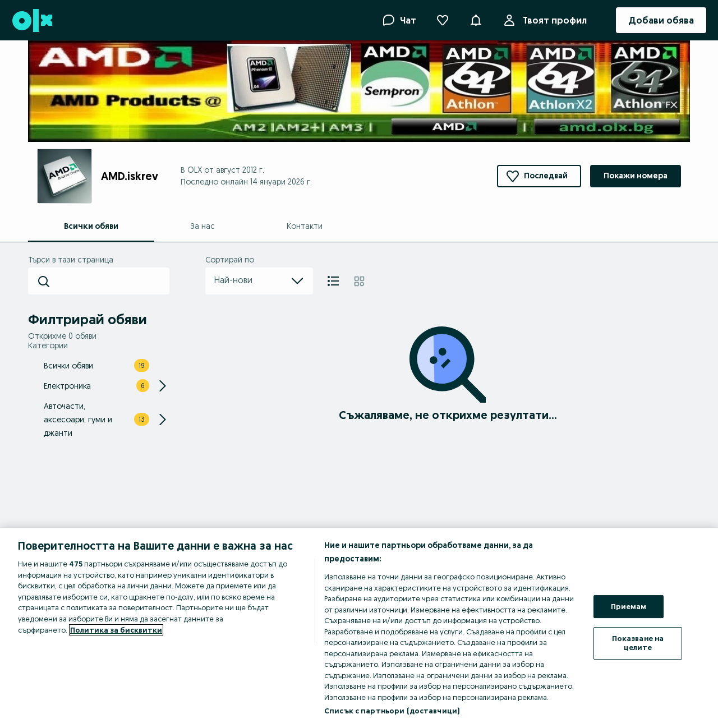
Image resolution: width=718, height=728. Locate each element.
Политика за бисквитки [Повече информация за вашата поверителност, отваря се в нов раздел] (116, 630)
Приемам (629, 606)
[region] (359, 628)
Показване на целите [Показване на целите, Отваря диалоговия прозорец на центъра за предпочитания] (638, 643)
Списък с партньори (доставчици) (392, 711)
